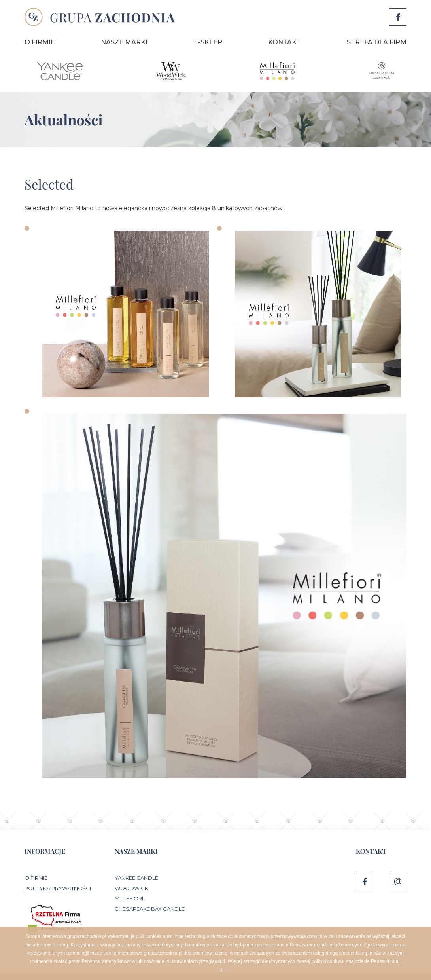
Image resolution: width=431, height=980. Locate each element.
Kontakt (284, 42)
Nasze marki (124, 42)
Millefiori (129, 898)
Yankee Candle (136, 878)
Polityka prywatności (58, 888)
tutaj (395, 961)
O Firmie (40, 42)
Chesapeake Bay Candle (150, 909)
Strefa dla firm (377, 42)
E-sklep (208, 42)
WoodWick (131, 888)
